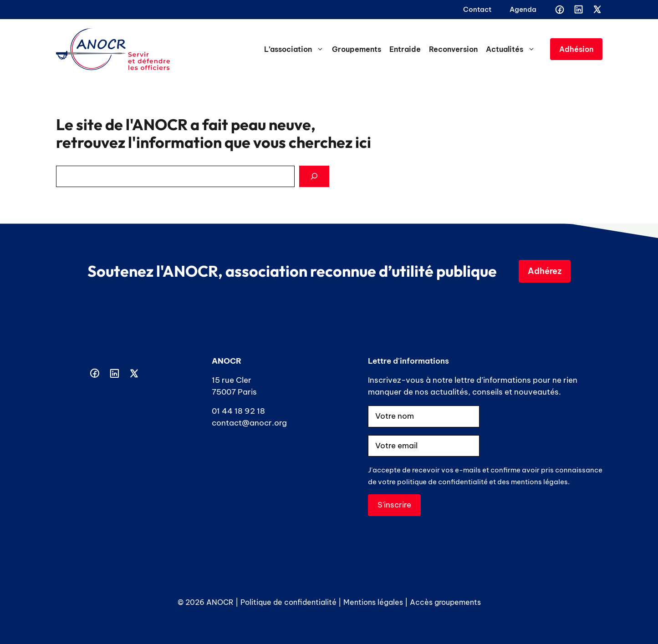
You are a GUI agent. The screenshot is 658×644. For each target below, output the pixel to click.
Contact (477, 9)
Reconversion (453, 49)
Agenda (523, 9)
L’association (296, 49)
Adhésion (576, 49)
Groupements (357, 49)
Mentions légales (373, 602)
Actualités (513, 49)
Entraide (405, 49)
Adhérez (545, 271)
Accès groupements (445, 602)
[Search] (314, 177)
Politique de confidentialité (288, 602)
